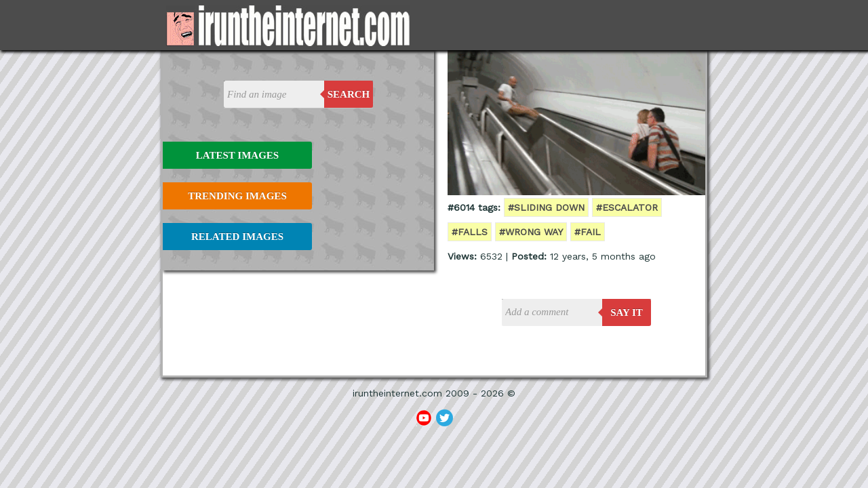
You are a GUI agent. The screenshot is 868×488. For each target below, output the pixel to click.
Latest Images (237, 155)
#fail (588, 232)
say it (627, 312)
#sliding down (546, 207)
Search (349, 94)
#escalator (627, 207)
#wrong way (531, 232)
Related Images (237, 237)
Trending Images (237, 196)
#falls (470, 232)
